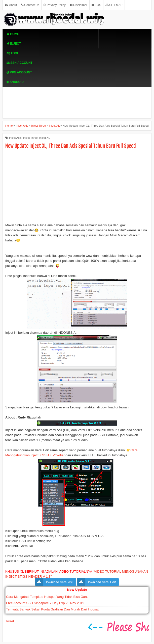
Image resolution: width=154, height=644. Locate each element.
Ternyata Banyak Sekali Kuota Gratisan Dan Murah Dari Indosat (52, 609)
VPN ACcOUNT (19, 72)
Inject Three (30, 138)
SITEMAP (114, 5)
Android (15, 82)
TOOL (13, 53)
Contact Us (30, 5)
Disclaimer (79, 5)
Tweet (10, 621)
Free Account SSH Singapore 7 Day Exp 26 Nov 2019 (45, 603)
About (11, 5)
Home (13, 34)
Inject (14, 44)
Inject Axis (15, 138)
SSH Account (20, 63)
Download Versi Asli (59, 582)
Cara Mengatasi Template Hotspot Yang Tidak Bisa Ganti (47, 597)
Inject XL (45, 138)
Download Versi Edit (101, 582)
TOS (96, 5)
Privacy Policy (55, 5)
